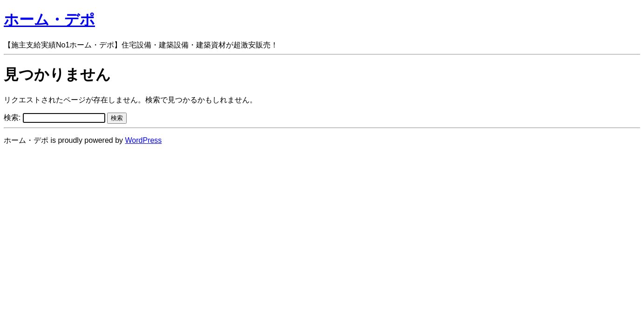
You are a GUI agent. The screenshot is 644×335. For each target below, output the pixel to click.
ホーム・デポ (49, 20)
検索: (12, 117)
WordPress (144, 140)
